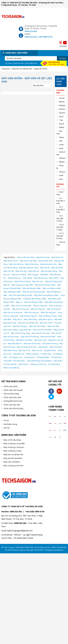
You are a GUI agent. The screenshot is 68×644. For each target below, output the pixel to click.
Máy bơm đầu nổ (15, 343)
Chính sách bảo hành (12, 397)
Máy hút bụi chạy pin (28, 316)
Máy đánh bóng (10, 350)
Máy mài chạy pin (38, 309)
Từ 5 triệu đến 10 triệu (60, 218)
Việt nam (59, 132)
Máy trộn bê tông (16, 264)
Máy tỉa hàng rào (40, 306)
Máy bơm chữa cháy (32, 343)
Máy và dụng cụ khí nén (27, 347)
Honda (62, 98)
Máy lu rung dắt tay (11, 368)
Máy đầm (44, 274)
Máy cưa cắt (37, 350)
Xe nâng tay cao (16, 357)
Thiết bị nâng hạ (32, 354)
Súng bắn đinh (50, 350)
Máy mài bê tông (46, 261)
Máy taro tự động (19, 274)
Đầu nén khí (57, 333)
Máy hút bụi (23, 364)
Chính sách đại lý (10, 386)
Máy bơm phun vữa (48, 264)
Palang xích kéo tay (38, 364)
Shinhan (62, 158)
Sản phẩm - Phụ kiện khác (14, 361)
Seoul (61, 116)
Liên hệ (6, 428)
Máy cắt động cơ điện (12, 292)
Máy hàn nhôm (46, 323)
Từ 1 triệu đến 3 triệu (61, 201)
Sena (61, 179)
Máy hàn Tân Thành (37, 326)
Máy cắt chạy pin (54, 309)
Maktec (62, 162)
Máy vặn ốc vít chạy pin (13, 312)
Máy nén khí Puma (11, 337)
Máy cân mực (38, 281)
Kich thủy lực (30, 357)
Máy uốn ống (21, 271)
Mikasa (62, 102)
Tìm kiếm (63, 58)
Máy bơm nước (40, 340)
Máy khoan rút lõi (11, 261)
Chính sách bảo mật (12, 405)
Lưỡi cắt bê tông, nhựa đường (39, 361)
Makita (62, 127)
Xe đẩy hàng (46, 354)
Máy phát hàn (25, 330)
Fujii (61, 141)
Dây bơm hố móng (50, 343)
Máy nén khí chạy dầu (41, 333)
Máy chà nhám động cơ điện (21, 295)
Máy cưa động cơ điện (52, 288)
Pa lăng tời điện (43, 357)
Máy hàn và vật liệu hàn (28, 323)
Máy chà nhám (56, 347)
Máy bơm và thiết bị (24, 340)
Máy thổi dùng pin (48, 312)
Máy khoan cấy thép (28, 261)
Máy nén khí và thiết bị (42, 330)
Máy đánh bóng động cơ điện (46, 295)
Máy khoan (43, 347)
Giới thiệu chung (10, 424)
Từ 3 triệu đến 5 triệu (61, 210)
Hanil (61, 175)
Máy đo (7, 285)
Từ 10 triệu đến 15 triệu (60, 227)
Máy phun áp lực (46, 319)
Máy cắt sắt (45, 268)
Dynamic (63, 113)
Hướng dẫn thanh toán (13, 401)
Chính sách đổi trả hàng (13, 408)
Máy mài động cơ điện (32, 288)
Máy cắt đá (27, 278)
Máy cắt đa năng (41, 278)
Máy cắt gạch (33, 274)
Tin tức (6, 420)
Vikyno (62, 137)
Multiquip (63, 105)
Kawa (61, 148)
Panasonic (63, 172)
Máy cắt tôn (54, 278)
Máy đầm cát (19, 354)
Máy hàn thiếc (53, 326)
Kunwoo (62, 109)
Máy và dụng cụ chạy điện (22, 285)
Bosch (62, 124)
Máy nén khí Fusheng (30, 337)
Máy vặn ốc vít (24, 350)
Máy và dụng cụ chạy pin (14, 447)
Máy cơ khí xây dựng (26, 257)
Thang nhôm (56, 357)
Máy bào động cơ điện (34, 302)
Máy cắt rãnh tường (49, 271)
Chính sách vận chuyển (13, 390)
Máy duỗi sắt (34, 271)
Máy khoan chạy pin (21, 309)
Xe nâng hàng (54, 364)
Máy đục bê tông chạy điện (34, 292)
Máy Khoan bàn (43, 257)
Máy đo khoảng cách (54, 281)
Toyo (61, 120)
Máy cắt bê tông (32, 264)
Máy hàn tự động (11, 330)
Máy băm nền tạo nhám (29, 268)
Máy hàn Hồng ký (20, 326)
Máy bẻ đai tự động (22, 281)
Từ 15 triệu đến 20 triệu (60, 236)
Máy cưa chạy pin (32, 312)
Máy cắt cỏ (18, 319)
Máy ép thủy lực (14, 278)
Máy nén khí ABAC (48, 337)
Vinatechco (59, 550)
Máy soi (19, 302)
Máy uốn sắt (9, 271)
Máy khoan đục (10, 323)
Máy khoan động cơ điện (45, 285)
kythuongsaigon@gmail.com (20, 531)
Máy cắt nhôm (57, 268)
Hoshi (61, 145)
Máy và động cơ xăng (48, 316)
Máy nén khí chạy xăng (20, 333)
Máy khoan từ (57, 257)
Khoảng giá (60, 185)
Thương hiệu (60, 91)
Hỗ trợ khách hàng (11, 394)
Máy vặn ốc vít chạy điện (21, 306)
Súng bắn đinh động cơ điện (35, 299)
